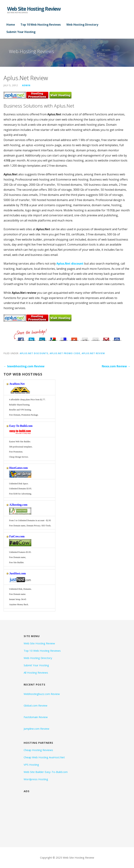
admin (26, 85)
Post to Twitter (31, 338)
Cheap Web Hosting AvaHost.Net (44, 757)
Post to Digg (96, 338)
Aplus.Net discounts (34, 353)
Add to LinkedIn (42, 338)
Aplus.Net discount (70, 264)
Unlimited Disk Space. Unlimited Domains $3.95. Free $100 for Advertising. (20, 489)
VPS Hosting (31, 765)
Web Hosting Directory (82, 25)
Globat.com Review (36, 705)
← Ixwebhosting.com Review (24, 366)
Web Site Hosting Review (34, 9)
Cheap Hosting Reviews (38, 750)
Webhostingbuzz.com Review (42, 694)
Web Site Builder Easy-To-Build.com (46, 772)
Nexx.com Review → (116, 366)
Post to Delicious (64, 338)
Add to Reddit (85, 338)
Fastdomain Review (36, 717)
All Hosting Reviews (36, 672)
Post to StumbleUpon (74, 338)
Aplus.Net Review (93, 353)
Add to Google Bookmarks (53, 338)
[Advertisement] (50, 817)
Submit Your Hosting (21, 32)
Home (11, 25)
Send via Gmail (106, 338)
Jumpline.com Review (36, 729)
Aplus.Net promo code (65, 353)
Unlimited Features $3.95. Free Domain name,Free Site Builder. (20, 557)
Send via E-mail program (117, 338)
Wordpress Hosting (36, 779)
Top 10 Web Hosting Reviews (41, 25)
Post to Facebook (21, 338)
